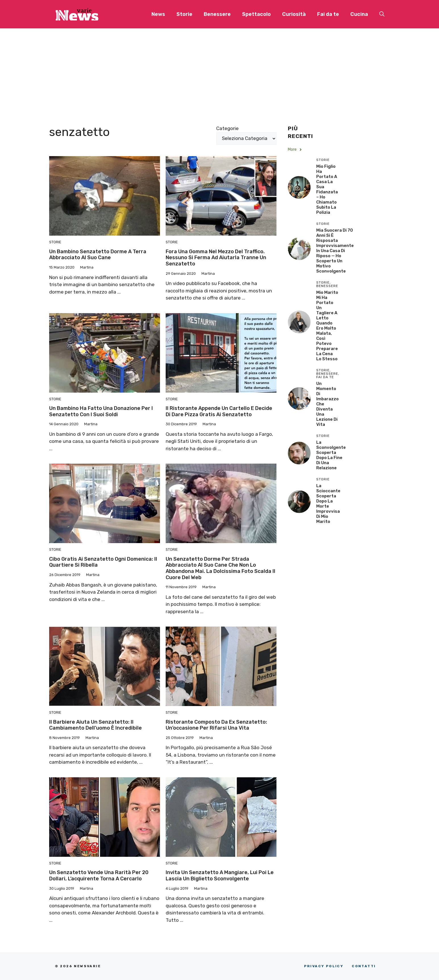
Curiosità (294, 14)
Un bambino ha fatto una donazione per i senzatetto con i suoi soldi (101, 411)
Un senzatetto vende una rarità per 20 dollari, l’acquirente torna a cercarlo (99, 876)
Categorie (227, 128)
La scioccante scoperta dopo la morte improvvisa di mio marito (328, 504)
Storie (184, 14)
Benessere (217, 14)
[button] (382, 14)
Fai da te (328, 14)
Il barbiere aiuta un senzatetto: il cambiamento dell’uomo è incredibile (95, 725)
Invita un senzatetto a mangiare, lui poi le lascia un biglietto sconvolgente (220, 876)
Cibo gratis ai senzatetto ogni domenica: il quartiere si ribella (103, 562)
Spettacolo (256, 14)
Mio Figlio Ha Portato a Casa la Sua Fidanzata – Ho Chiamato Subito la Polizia (327, 189)
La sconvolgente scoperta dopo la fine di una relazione (331, 455)
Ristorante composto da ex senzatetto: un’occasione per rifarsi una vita (216, 725)
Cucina (359, 14)
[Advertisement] (220, 71)
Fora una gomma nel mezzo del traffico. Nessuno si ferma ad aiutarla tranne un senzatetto (216, 258)
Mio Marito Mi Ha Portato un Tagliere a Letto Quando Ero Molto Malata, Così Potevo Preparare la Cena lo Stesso (327, 326)
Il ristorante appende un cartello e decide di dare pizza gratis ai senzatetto (219, 411)
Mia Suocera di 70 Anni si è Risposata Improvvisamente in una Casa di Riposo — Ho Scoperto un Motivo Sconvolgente (335, 251)
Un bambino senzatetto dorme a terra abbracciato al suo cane (98, 255)
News (158, 14)
